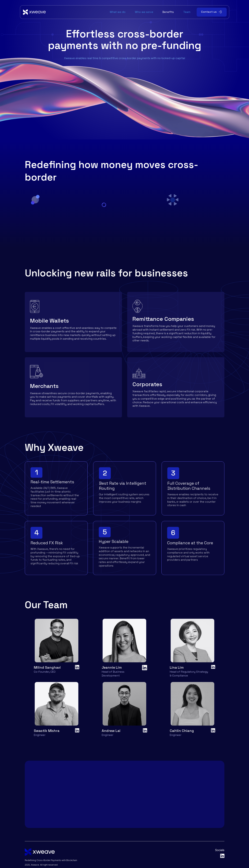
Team (187, 12)
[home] (65, 12)
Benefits (168, 12)
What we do (118, 12)
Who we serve (144, 12)
